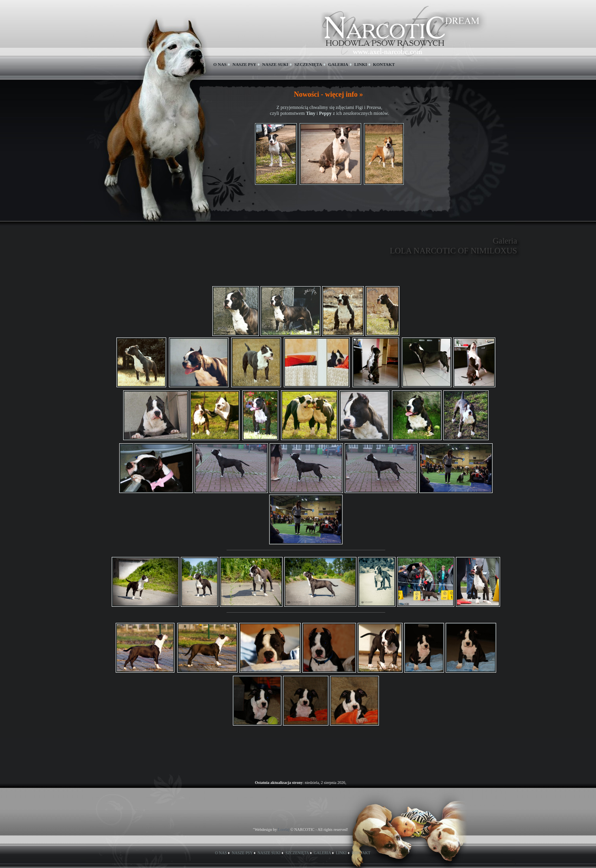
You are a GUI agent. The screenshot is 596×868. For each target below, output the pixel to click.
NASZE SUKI (275, 64)
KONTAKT (384, 64)
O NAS (220, 64)
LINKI (360, 64)
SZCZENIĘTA (308, 64)
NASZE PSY (244, 64)
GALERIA (338, 64)
